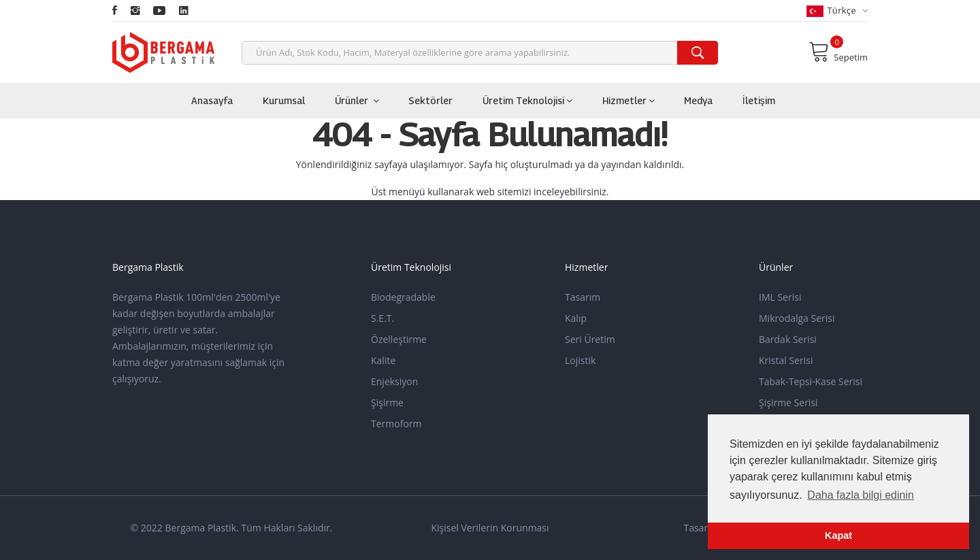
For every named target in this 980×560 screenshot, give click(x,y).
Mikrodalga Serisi (797, 318)
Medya (698, 100)
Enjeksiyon (394, 381)
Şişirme (387, 402)
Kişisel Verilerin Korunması (490, 528)
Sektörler (430, 100)
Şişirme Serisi (788, 402)
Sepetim (838, 52)
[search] (698, 53)
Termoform (396, 424)
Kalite (383, 360)
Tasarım (583, 297)
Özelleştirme (399, 339)
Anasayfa (212, 100)
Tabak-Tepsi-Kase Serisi (811, 381)
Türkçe (837, 11)
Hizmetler (628, 100)
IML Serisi (780, 297)
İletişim (759, 100)
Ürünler (357, 100)
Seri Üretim (590, 339)
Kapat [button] (838, 536)
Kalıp (576, 318)
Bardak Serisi (788, 339)
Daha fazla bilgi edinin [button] (861, 495)
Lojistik (580, 360)
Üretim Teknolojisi (527, 100)
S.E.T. (382, 318)
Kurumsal (284, 100)
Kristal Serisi (786, 360)
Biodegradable (403, 297)
